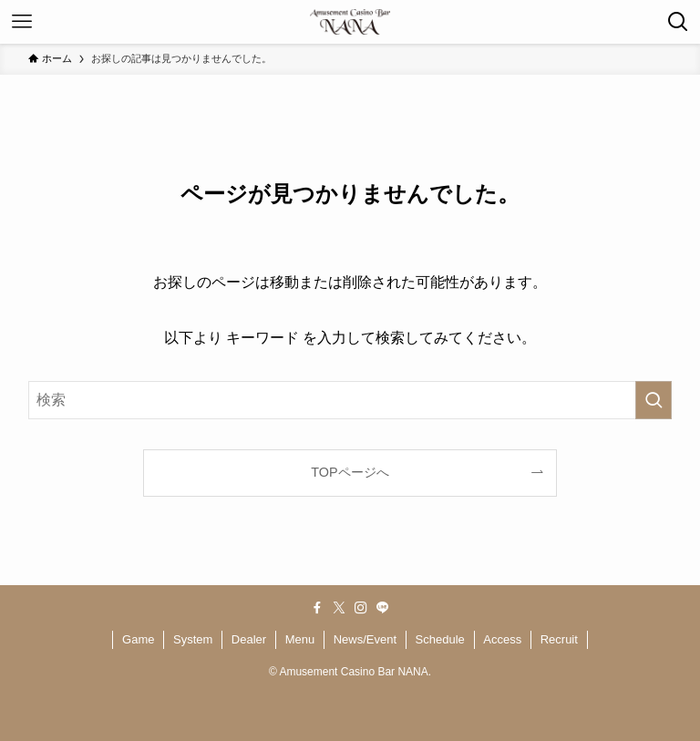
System (193, 639)
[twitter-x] (339, 608)
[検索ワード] (350, 400)
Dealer (249, 639)
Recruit (559, 639)
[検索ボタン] (678, 22)
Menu (300, 639)
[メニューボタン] (22, 22)
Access (502, 639)
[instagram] (361, 608)
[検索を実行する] (654, 400)
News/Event (365, 639)
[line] (383, 608)
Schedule (440, 639)
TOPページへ (350, 472)
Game (138, 639)
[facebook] (317, 608)
